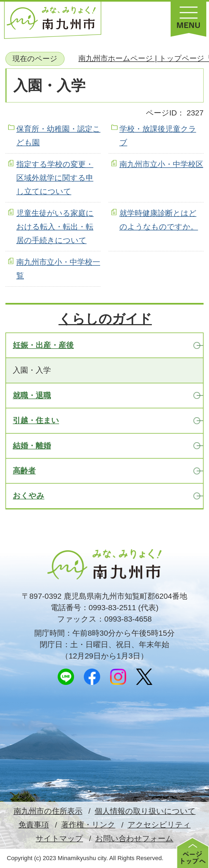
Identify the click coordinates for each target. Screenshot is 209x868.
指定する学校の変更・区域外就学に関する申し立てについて (55, 178)
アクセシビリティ (159, 825)
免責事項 (34, 825)
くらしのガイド (105, 319)
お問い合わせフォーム (134, 839)
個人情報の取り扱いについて (145, 811)
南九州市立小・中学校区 (161, 164)
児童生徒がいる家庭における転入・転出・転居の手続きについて (55, 227)
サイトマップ (59, 839)
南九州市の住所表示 (48, 811)
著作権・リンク (88, 825)
